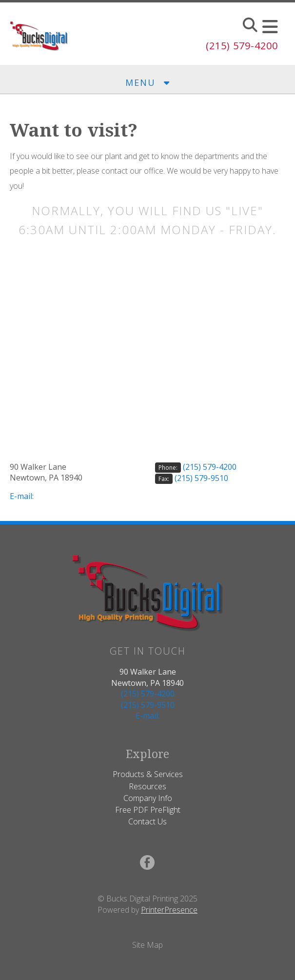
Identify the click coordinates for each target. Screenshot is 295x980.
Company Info (148, 798)
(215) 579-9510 (201, 478)
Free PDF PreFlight (148, 810)
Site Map (147, 945)
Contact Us (147, 821)
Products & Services (148, 774)
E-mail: (22, 496)
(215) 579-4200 (242, 46)
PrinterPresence (169, 910)
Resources (147, 786)
